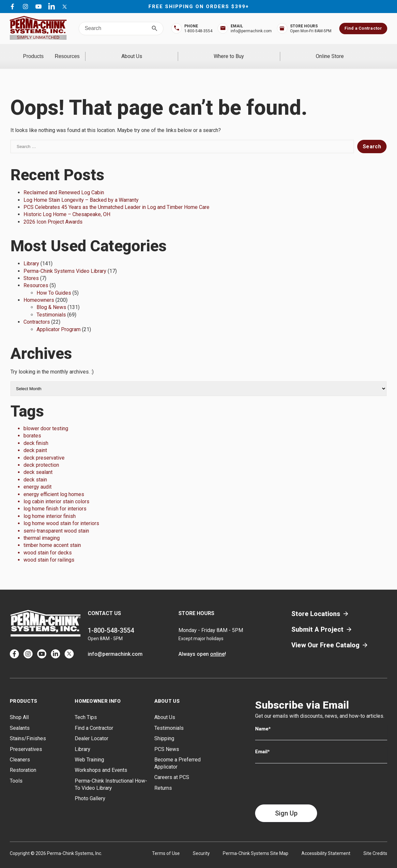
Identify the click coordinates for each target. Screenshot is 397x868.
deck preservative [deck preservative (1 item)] (44, 449)
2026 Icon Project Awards (53, 213)
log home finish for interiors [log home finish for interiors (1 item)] (55, 500)
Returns (163, 779)
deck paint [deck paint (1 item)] (35, 442)
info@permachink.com (115, 646)
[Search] (154, 29)
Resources (122, 52)
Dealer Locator (92, 730)
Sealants (20, 719)
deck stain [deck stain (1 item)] (35, 471)
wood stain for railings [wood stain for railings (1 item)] (49, 551)
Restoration (23, 762)
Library (31, 255)
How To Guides (54, 284)
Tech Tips (86, 709)
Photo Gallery (90, 790)
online (217, 646)
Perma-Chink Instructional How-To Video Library (111, 776)
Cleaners (20, 751)
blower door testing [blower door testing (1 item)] (46, 420)
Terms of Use (166, 845)
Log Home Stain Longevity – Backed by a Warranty (81, 191)
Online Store (342, 52)
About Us (192, 52)
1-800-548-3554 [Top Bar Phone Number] (198, 31)
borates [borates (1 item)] (32, 427)
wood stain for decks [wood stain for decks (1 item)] (48, 544)
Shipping (164, 730)
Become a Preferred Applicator (177, 755)
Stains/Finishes (28, 730)
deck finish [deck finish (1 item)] (36, 434)
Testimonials (51, 306)
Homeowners (39, 292)
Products (51, 52)
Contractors (37, 313)
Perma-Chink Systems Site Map (256, 845)
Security (201, 845)
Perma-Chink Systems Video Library (65, 262)
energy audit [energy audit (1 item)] (38, 478)
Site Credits (375, 845)
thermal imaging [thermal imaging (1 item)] (42, 530)
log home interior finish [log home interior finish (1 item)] (50, 507)
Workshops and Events (101, 762)
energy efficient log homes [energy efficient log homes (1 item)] (54, 485)
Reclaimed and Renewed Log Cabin (64, 184)
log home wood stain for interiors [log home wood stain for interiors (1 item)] (61, 515)
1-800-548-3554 (111, 622)
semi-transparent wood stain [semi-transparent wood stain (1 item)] (56, 522)
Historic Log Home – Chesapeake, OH (67, 206)
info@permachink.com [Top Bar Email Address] (251, 31)
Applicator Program (59, 321)
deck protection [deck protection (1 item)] (41, 456)
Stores (31, 270)
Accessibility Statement (326, 845)
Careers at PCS (172, 769)
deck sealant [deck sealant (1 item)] (38, 464)
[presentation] (305, 775)
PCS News (167, 740)
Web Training (89, 751)
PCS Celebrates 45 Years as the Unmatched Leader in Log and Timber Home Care (116, 199)
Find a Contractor (363, 28)
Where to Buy (265, 52)
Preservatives (26, 740)
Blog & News (51, 299)
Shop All (19, 709)
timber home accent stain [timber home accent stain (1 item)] (52, 537)
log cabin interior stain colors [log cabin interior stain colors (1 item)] (56, 493)
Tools (16, 772)
